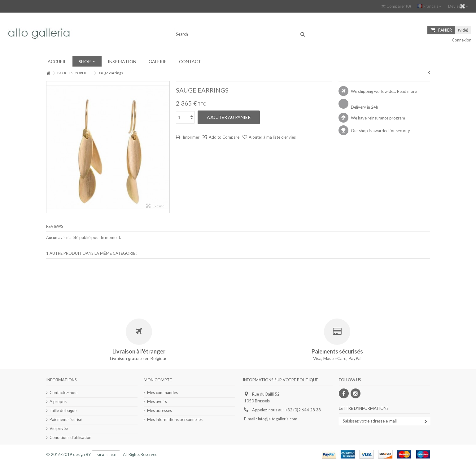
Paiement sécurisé (66, 419)
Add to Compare (224, 137)
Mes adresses (159, 410)
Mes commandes (162, 392)
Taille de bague (63, 410)
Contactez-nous (64, 392)
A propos (58, 401)
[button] (87, 61)
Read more (407, 91)
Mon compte (158, 380)
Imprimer (191, 137)
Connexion (461, 40)
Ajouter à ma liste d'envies (272, 137)
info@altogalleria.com (278, 419)
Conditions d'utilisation (70, 437)
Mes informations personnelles (175, 419)
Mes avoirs (157, 401)
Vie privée (59, 428)
